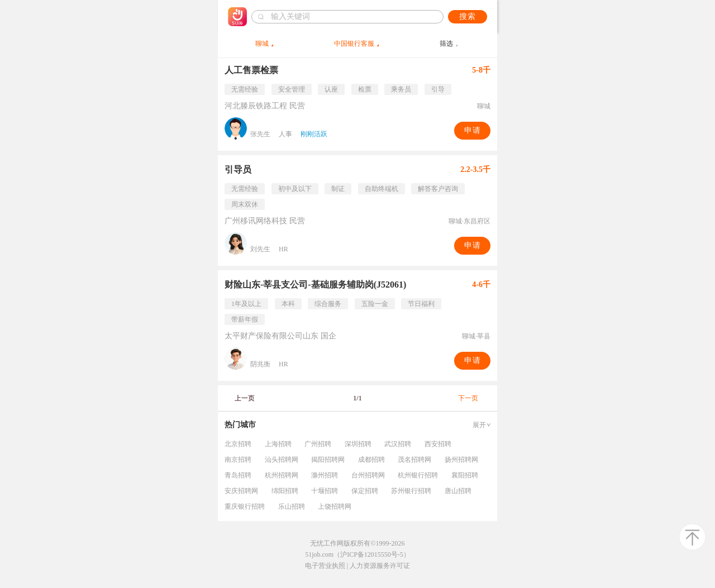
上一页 (245, 398)
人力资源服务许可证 (380, 566)
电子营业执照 (325, 566)
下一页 (468, 398)
